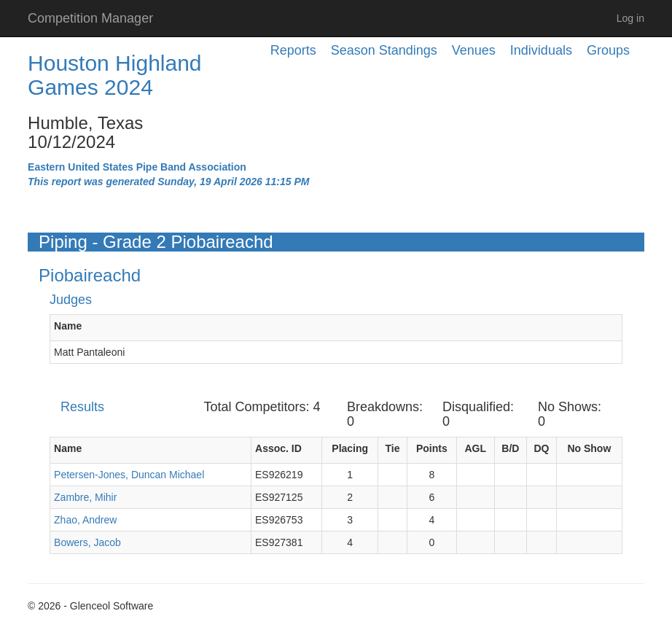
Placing (350, 448)
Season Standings (384, 50)
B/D (510, 448)
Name (68, 326)
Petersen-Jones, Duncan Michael (129, 475)
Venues (474, 50)
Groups (608, 50)
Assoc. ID (278, 448)
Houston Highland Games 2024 (115, 75)
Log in (630, 18)
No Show (589, 448)
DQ (541, 448)
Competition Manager (90, 18)
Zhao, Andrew (85, 520)
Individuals (541, 50)
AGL (476, 448)
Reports (293, 50)
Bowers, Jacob (87, 542)
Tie (393, 448)
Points (432, 448)
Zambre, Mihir (85, 497)
